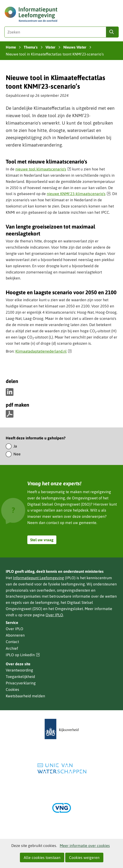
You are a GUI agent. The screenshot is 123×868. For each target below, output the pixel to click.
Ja (15, 446)
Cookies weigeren (84, 857)
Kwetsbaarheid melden (25, 696)
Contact (12, 642)
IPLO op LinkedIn (23, 655)
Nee (17, 454)
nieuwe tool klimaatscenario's (43, 169)
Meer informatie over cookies (85, 846)
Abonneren (15, 635)
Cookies (12, 689)
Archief (12, 648)
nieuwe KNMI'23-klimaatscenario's (79, 194)
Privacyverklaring (21, 683)
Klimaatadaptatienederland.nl (44, 351)
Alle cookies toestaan (42, 857)
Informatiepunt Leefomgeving (38, 578)
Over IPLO (54, 615)
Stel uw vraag (42, 540)
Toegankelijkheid (20, 677)
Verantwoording (19, 670)
